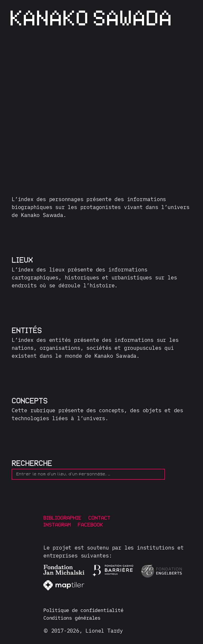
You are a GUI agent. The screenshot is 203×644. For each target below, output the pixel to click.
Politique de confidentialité (87, 611)
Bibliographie (62, 518)
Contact (99, 518)
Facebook (90, 525)
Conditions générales (75, 619)
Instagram (57, 525)
